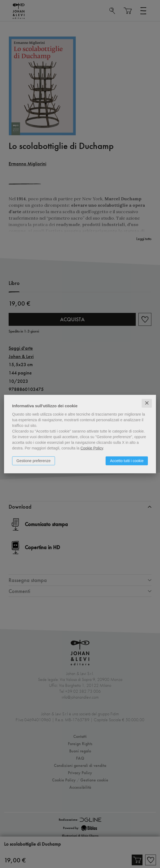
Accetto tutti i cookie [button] (127, 461)
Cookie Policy (92, 448)
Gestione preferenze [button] (34, 461)
